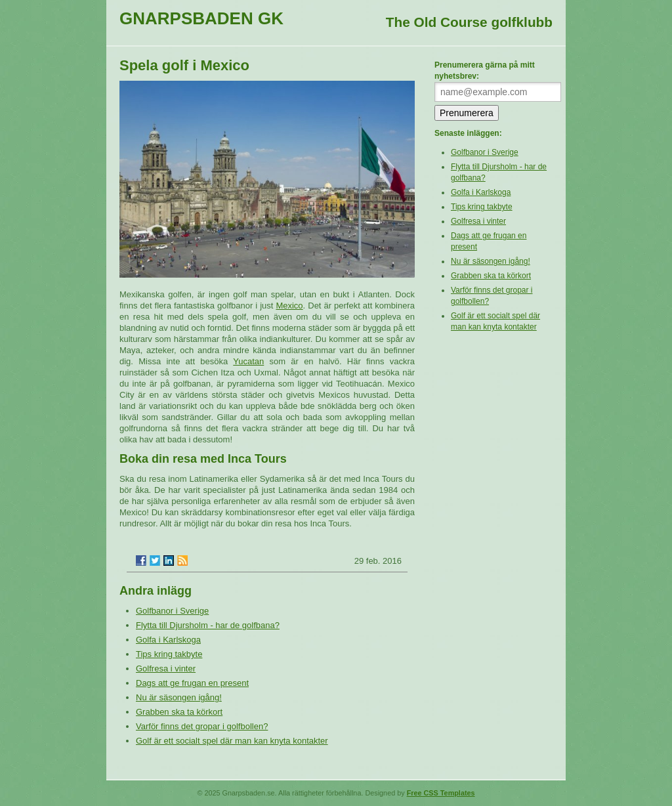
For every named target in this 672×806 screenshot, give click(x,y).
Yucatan (248, 361)
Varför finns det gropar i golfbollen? (202, 726)
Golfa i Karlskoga (168, 640)
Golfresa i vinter (166, 668)
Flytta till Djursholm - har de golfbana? (208, 625)
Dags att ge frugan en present (192, 683)
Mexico (289, 306)
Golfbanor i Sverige (172, 611)
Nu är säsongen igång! (179, 697)
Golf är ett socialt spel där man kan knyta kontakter (232, 741)
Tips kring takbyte (169, 654)
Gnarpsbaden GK (201, 18)
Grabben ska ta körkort (179, 712)
